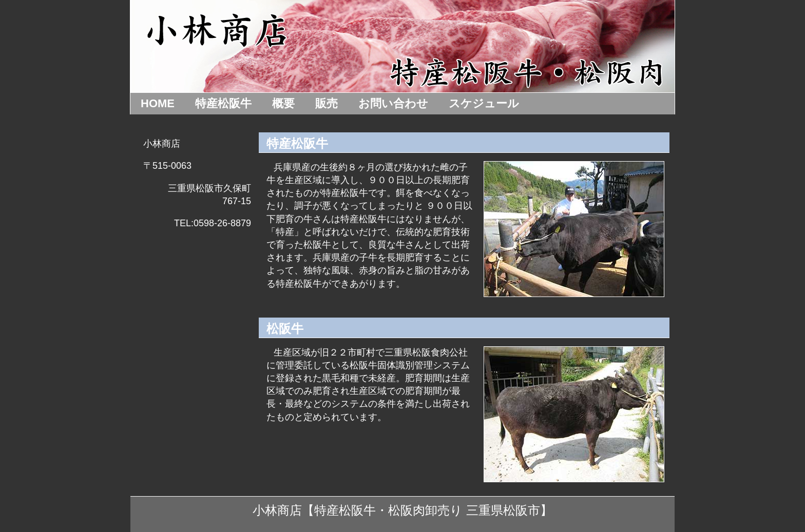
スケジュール (484, 103)
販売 (327, 103)
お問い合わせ (393, 103)
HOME (158, 103)
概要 (283, 103)
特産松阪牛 (223, 103)
